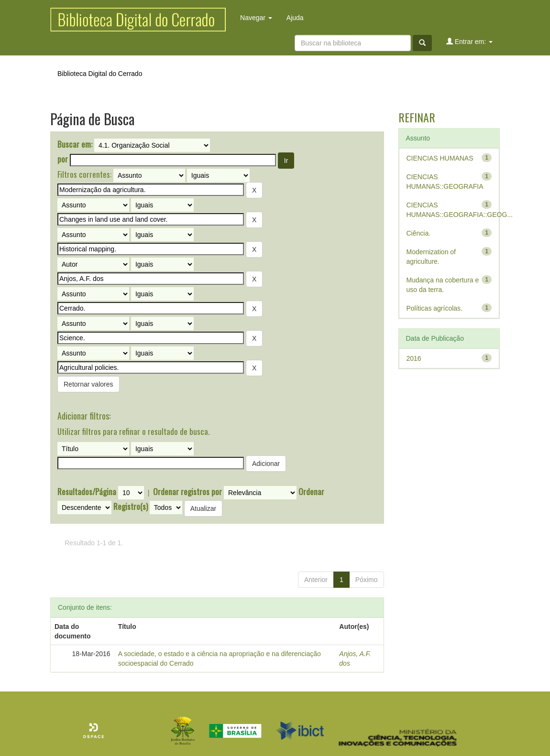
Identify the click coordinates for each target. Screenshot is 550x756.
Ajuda (295, 18)
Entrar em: (469, 41)
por (63, 159)
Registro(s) (131, 507)
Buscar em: (75, 144)
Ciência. (419, 233)
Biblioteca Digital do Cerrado (100, 74)
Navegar (256, 18)
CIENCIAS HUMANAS (440, 158)
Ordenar (311, 492)
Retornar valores (88, 384)
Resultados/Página (87, 492)
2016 (414, 358)
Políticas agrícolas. (435, 308)
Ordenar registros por (187, 492)
